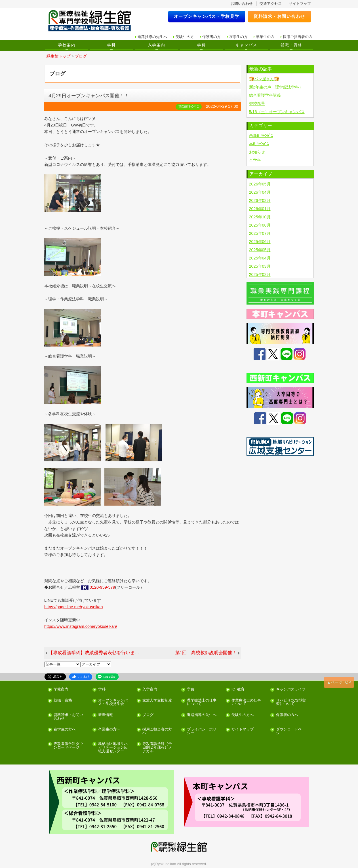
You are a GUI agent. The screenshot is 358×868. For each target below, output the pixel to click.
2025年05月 (260, 250)
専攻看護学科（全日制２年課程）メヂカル (157, 747)
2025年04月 (260, 258)
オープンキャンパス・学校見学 (207, 16)
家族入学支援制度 (157, 701)
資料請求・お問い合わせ (279, 16)
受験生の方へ (243, 715)
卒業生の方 (265, 37)
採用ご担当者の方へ (157, 731)
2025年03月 (260, 266)
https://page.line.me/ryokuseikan (73, 607)
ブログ (148, 715)
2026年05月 (260, 184)
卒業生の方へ (109, 729)
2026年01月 (260, 209)
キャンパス (246, 45)
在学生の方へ (65, 729)
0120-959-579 (102, 587)
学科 (112, 45)
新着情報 (106, 715)
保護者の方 (211, 37)
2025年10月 (260, 217)
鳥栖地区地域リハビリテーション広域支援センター (113, 747)
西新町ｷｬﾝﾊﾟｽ (261, 136)
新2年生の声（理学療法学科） (276, 87)
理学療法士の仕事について (202, 702)
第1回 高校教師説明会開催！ (206, 653)
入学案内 (157, 45)
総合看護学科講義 (265, 95)
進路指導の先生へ (152, 37)
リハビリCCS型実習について (291, 702)
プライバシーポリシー (202, 731)
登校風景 (257, 104)
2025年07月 (260, 233)
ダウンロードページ (291, 731)
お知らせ (257, 152)
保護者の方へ (287, 715)
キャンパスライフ (291, 689)
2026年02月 (260, 200)
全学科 (255, 160)
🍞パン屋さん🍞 (264, 79)
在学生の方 (238, 37)
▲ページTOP (339, 682)
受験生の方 (185, 37)
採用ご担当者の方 (298, 37)
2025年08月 (260, 225)
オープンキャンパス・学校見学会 (113, 702)
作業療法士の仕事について (246, 702)
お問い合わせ (242, 4)
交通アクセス (271, 4)
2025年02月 (260, 274)
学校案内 (67, 45)
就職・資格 (291, 45)
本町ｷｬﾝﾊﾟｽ (259, 144)
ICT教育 (238, 689)
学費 (202, 45)
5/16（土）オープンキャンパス (277, 112)
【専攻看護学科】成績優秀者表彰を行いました (96, 653)
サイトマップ (300, 4)
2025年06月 (260, 242)
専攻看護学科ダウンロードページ (68, 746)
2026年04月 (260, 192)
